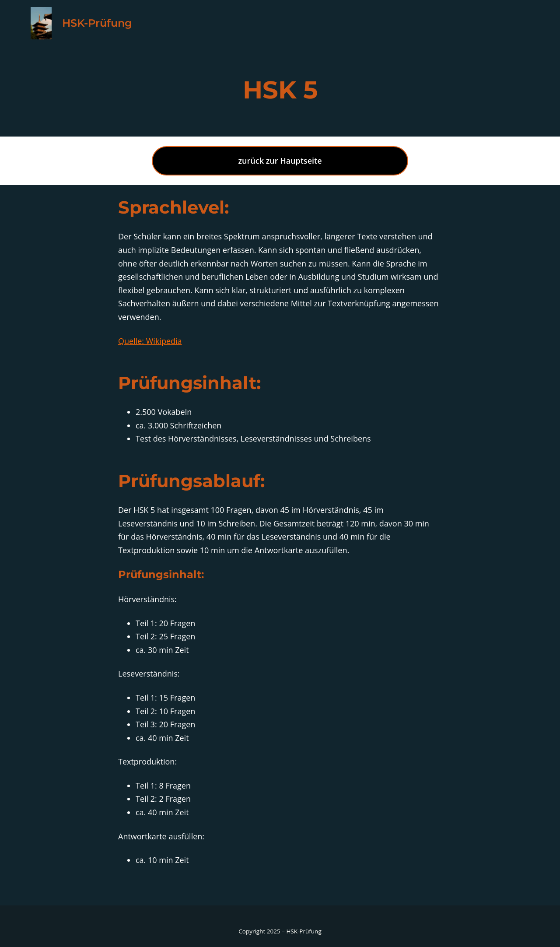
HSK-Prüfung (97, 23)
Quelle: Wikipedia (150, 341)
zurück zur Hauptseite (280, 161)
